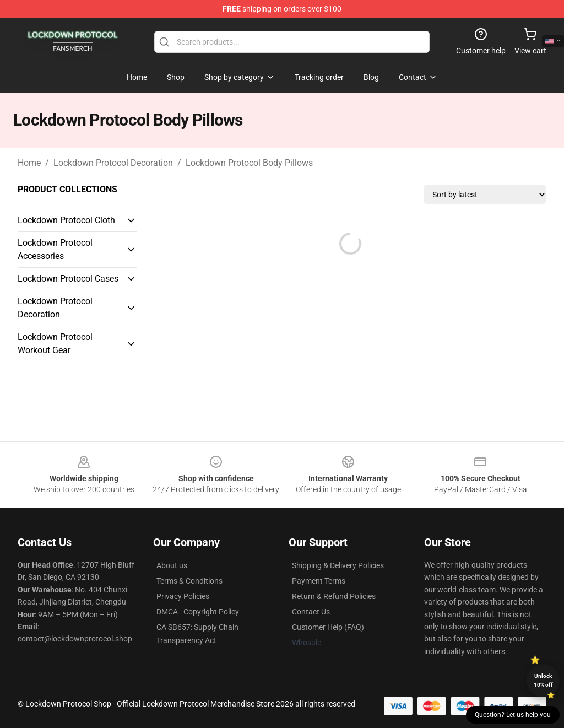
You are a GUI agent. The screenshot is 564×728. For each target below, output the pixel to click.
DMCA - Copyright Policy (198, 612)
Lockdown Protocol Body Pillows (249, 163)
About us (172, 565)
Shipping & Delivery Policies (338, 565)
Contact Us (311, 612)
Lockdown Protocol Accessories (55, 249)
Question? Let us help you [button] (513, 715)
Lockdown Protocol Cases (68, 279)
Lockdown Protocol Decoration (113, 163)
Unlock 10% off (543, 680)
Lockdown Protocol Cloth (66, 220)
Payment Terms (319, 581)
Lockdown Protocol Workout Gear (55, 344)
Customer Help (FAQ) (328, 627)
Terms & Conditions (189, 581)
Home (29, 163)
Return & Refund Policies (334, 596)
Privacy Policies (183, 596)
